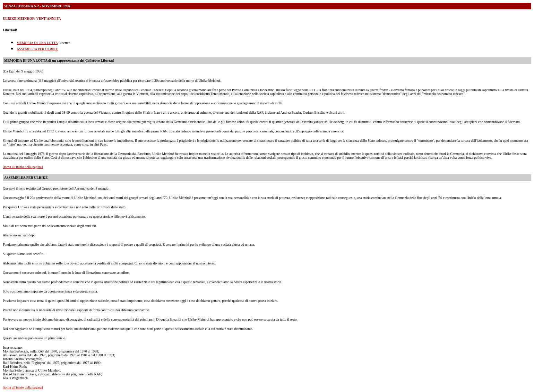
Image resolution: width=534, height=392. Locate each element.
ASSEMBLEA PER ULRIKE (37, 49)
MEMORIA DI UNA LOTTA (37, 43)
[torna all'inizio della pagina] (23, 167)
